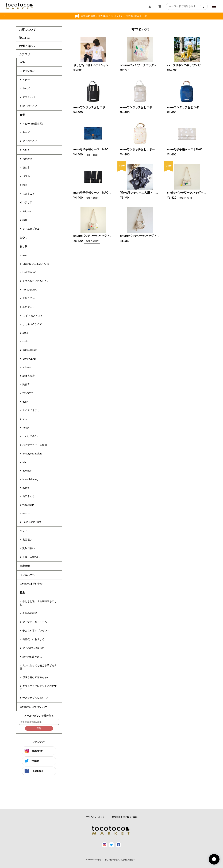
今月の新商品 (30, 613)
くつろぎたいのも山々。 (36, 281)
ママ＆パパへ (27, 575)
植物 (25, 220)
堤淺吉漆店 (29, 376)
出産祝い (27, 540)
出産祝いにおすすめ (33, 639)
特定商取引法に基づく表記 (125, 817)
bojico (26, 488)
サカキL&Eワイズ (32, 324)
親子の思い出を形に (33, 648)
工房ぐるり (29, 307)
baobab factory (31, 479)
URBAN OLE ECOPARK (36, 264)
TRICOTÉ (28, 393)
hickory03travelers (32, 454)
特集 (22, 592)
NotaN (26, 428)
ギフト (24, 531)
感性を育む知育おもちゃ (36, 677)
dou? (25, 402)
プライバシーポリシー (96, 817)
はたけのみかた (31, 436)
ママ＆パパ (29, 97)
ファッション (27, 71)
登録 (39, 728)
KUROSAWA (30, 290)
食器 (22, 115)
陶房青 (26, 384)
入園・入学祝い (31, 557)
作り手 (24, 246)
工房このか (29, 298)
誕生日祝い (29, 548)
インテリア (26, 202)
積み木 (26, 167)
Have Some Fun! (32, 522)
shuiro (26, 341)
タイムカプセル (31, 229)
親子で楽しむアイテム (35, 622)
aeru (25, 255)
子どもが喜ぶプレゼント (36, 631)
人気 (22, 62)
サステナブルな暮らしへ (36, 698)
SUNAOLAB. (29, 359)
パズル (26, 176)
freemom (27, 471)
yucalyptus (28, 505)
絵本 (25, 185)
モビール (27, 211)
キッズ (26, 88)
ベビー (26, 80)
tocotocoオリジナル (31, 584)
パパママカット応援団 (35, 445)
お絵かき (27, 159)
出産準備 (25, 566)
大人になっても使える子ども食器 (38, 667)
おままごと (29, 194)
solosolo (27, 367)
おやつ (24, 238)
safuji (25, 333)
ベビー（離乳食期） (33, 124)
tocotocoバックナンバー (34, 707)
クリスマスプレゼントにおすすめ (38, 688)
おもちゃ (25, 150)
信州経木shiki (30, 350)
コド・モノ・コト (33, 316)
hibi (24, 462)
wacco (26, 513)
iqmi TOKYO (29, 272)
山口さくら (29, 496)
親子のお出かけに (32, 657)
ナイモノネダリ (31, 410)
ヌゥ (25, 419)
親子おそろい (30, 106)
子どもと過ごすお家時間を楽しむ (38, 603)
